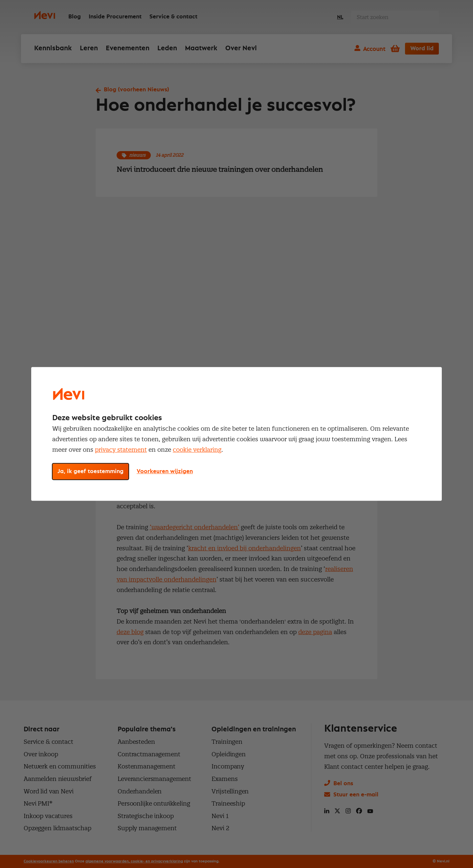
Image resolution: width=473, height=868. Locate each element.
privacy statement (121, 450)
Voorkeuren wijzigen (165, 472)
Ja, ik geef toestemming (90, 472)
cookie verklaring (197, 450)
